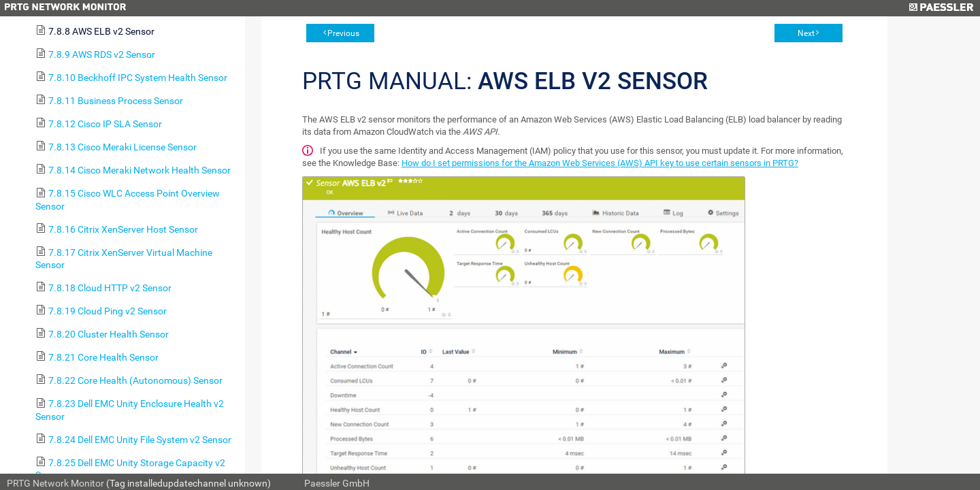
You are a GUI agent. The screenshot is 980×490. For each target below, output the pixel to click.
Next (806, 33)
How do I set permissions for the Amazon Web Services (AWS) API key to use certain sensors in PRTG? (600, 163)
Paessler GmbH (337, 483)
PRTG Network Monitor (55, 483)
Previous (343, 33)
